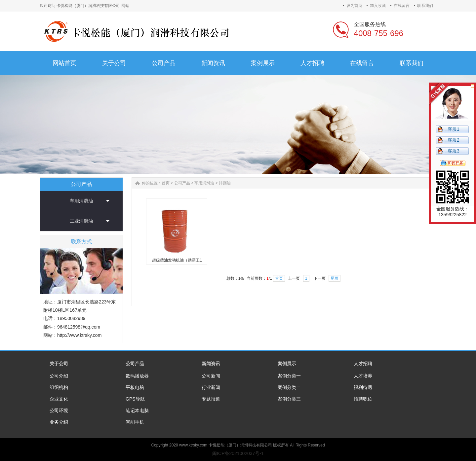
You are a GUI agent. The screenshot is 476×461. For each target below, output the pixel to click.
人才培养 (363, 376)
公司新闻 (211, 376)
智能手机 (135, 422)
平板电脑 (135, 387)
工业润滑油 (81, 221)
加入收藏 (378, 6)
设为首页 (354, 6)
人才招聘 (363, 364)
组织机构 (59, 387)
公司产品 (182, 183)
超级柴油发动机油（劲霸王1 (177, 260)
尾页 (335, 278)
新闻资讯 (211, 364)
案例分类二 (289, 387)
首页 (166, 183)
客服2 (454, 140)
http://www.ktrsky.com (79, 335)
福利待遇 (363, 387)
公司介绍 (59, 376)
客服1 (454, 129)
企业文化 (59, 399)
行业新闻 (211, 387)
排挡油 (225, 183)
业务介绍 (59, 422)
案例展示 (287, 364)
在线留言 (402, 6)
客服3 (454, 151)
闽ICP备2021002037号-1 (238, 453)
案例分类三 (289, 399)
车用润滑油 (81, 201)
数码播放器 (137, 376)
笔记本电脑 (137, 410)
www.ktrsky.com (193, 445)
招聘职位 (363, 399)
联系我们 (425, 6)
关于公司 (59, 364)
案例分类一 (289, 376)
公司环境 (59, 410)
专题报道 (211, 399)
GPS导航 (135, 399)
